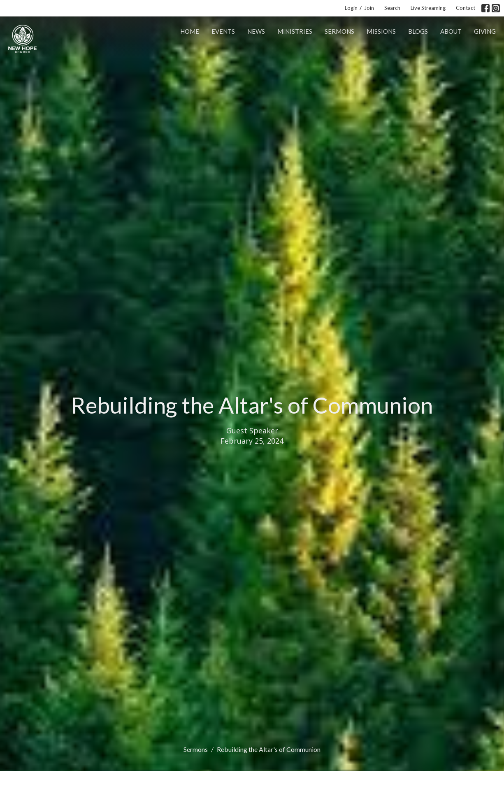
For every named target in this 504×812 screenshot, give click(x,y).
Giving (485, 31)
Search (392, 8)
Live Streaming (428, 8)
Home (190, 31)
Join (369, 8)
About (451, 31)
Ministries (295, 31)
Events (223, 31)
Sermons (339, 31)
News (256, 31)
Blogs (418, 31)
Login (351, 8)
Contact (466, 8)
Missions (381, 31)
